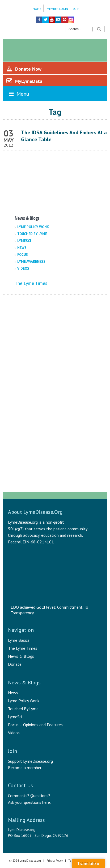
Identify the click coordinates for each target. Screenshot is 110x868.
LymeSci (24, 241)
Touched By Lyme (32, 234)
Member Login (57, 9)
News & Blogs (21, 656)
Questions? (40, 796)
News (22, 248)
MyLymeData (24, 81)
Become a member (25, 768)
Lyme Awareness (31, 262)
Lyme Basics (19, 640)
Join (76, 9)
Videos (23, 269)
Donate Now (24, 69)
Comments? (19, 796)
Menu (19, 94)
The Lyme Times (31, 283)
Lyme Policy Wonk (33, 227)
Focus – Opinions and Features (35, 725)
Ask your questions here (29, 802)
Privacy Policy (55, 861)
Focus (23, 255)
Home (37, 9)
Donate (15, 664)
